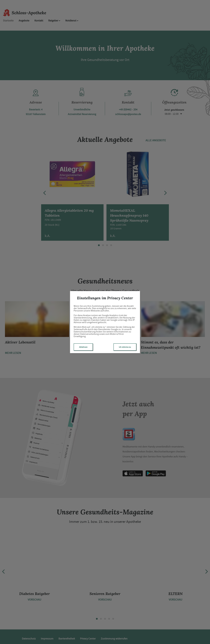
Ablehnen (83, 347)
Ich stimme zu (125, 347)
